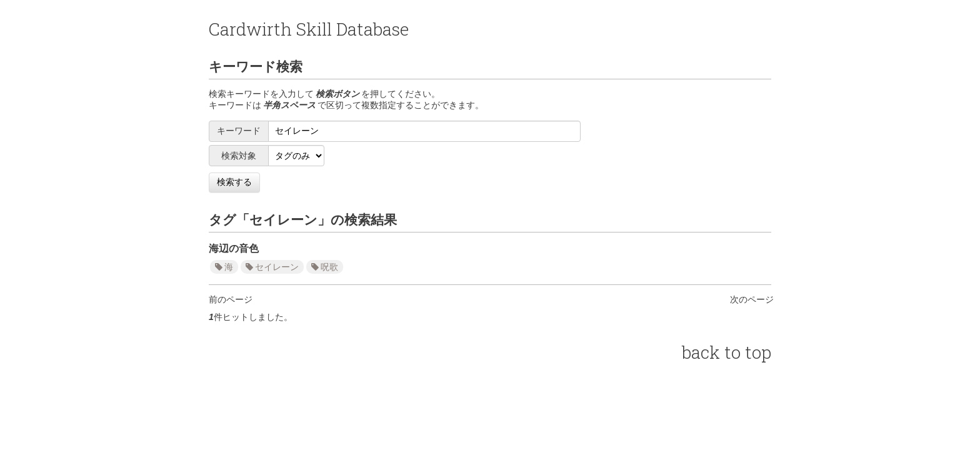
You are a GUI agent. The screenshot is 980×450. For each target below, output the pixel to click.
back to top (727, 352)
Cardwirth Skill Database (309, 29)
